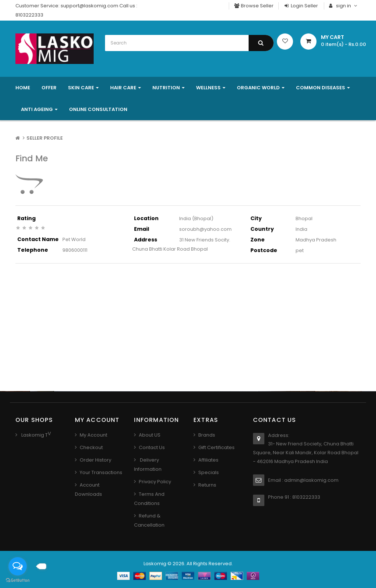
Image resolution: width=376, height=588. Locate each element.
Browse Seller (254, 6)
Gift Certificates (216, 447)
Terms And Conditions (149, 499)
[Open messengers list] (18, 566)
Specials (209, 472)
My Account (93, 435)
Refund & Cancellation (149, 520)
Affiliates (208, 460)
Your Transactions (101, 472)
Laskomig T (34, 435)
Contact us (152, 447)
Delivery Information (148, 465)
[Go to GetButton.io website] (18, 580)
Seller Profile (45, 138)
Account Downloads (88, 490)
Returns (207, 485)
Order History (95, 460)
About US (150, 435)
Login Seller (301, 6)
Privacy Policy (155, 482)
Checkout (91, 447)
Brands (207, 435)
